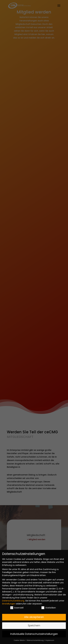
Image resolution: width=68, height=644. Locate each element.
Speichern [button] (34, 625)
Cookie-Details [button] (20, 640)
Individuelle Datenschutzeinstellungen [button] (34, 634)
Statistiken (49, 608)
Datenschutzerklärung (13, 601)
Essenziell (17, 608)
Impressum (50, 640)
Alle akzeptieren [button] (34, 617)
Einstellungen (9, 604)
